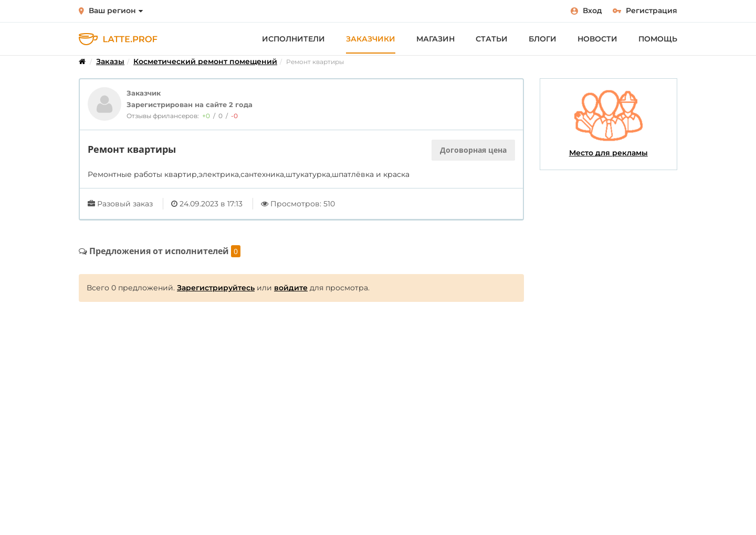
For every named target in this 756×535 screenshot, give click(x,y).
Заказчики (371, 39)
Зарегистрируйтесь (216, 288)
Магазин (435, 39)
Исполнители (293, 39)
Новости (597, 39)
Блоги (543, 39)
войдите (291, 288)
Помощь (658, 39)
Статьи (492, 39)
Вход (586, 11)
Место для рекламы (608, 124)
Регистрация (645, 11)
